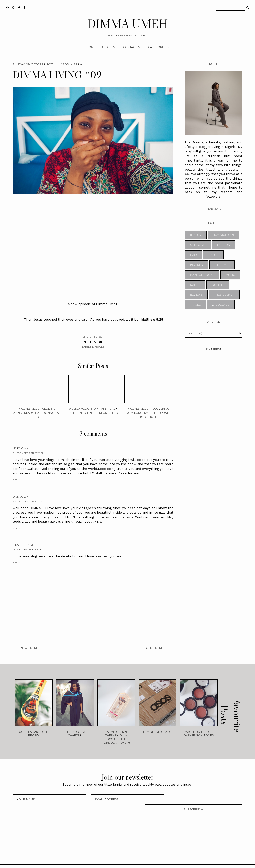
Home (91, 47)
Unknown (21, 448)
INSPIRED (197, 265)
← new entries (29, 648)
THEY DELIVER (224, 295)
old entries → (158, 648)
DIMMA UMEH (127, 24)
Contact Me (133, 47)
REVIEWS (196, 295)
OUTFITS (218, 285)
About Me (109, 47)
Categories (157, 47)
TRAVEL (195, 305)
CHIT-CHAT (198, 245)
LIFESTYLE (98, 347)
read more (214, 209)
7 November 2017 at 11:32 (28, 453)
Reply (16, 480)
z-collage (221, 305)
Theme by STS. (144, 861)
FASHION (224, 245)
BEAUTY (196, 235)
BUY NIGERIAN (223, 235)
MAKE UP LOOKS (202, 275)
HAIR (193, 255)
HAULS (213, 255)
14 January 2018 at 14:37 (27, 550)
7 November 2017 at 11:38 (28, 501)
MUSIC (230, 275)
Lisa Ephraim (23, 545)
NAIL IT (195, 285)
